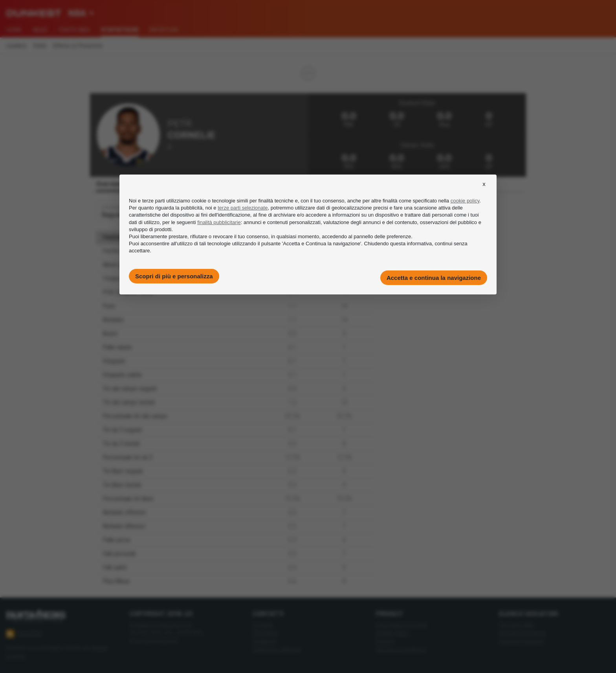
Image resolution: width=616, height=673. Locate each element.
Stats (40, 46)
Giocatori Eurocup (522, 641)
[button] (484, 191)
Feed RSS (24, 634)
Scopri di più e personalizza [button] (174, 276)
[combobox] (81, 13)
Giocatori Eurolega (522, 633)
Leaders (16, 46)
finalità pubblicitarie (219, 222)
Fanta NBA (74, 30)
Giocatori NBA (516, 625)
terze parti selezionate (243, 208)
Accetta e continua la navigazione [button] (434, 278)
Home (14, 30)
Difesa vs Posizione (78, 46)
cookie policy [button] (465, 201)
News (40, 30)
